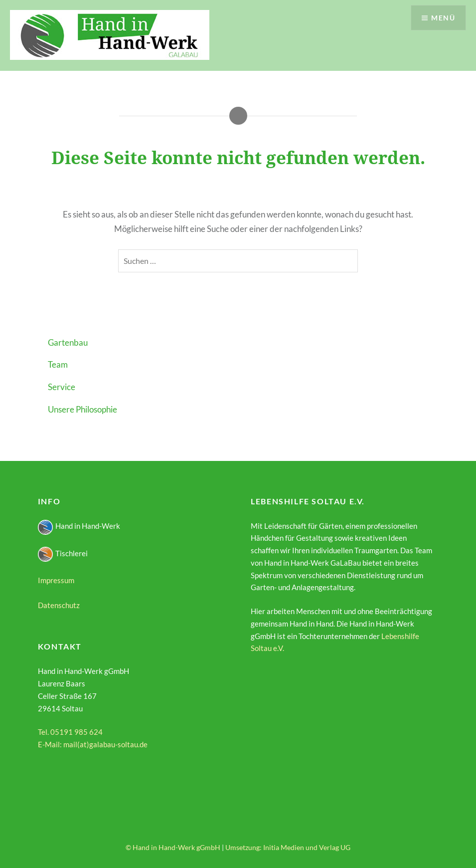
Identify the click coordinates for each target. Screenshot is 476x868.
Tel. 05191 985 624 (70, 732)
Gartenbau (68, 342)
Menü (443, 18)
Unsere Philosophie (82, 409)
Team (58, 364)
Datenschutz (59, 605)
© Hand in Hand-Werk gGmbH (173, 847)
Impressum (56, 580)
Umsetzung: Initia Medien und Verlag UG (288, 847)
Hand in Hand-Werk (79, 526)
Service (62, 387)
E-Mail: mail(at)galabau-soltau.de (93, 744)
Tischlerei (63, 553)
